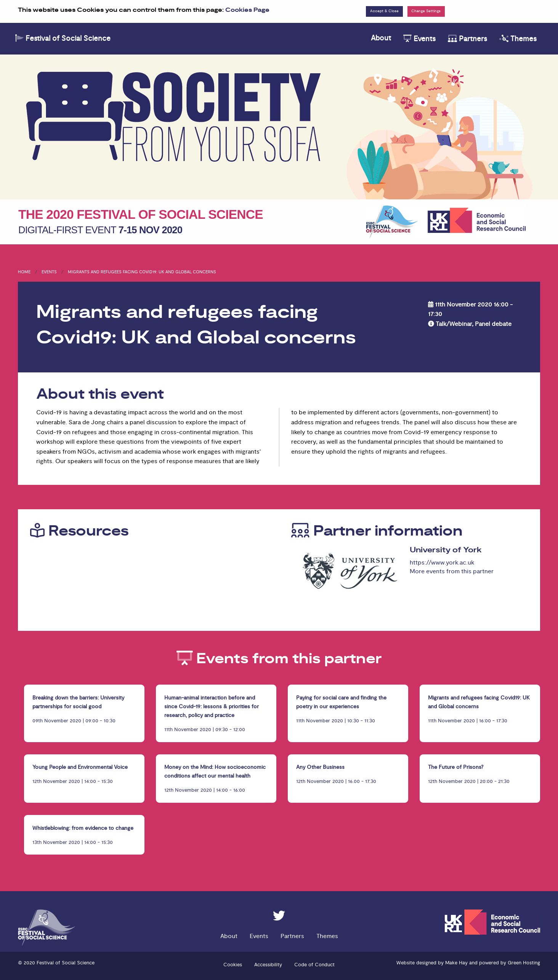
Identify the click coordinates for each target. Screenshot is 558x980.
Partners (467, 39)
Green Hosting (524, 963)
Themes (518, 39)
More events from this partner (452, 571)
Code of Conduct (314, 965)
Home (24, 272)
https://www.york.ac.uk (442, 563)
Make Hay (456, 963)
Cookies (233, 965)
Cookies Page (247, 10)
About (381, 38)
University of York (446, 550)
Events (419, 39)
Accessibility (268, 965)
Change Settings (426, 11)
